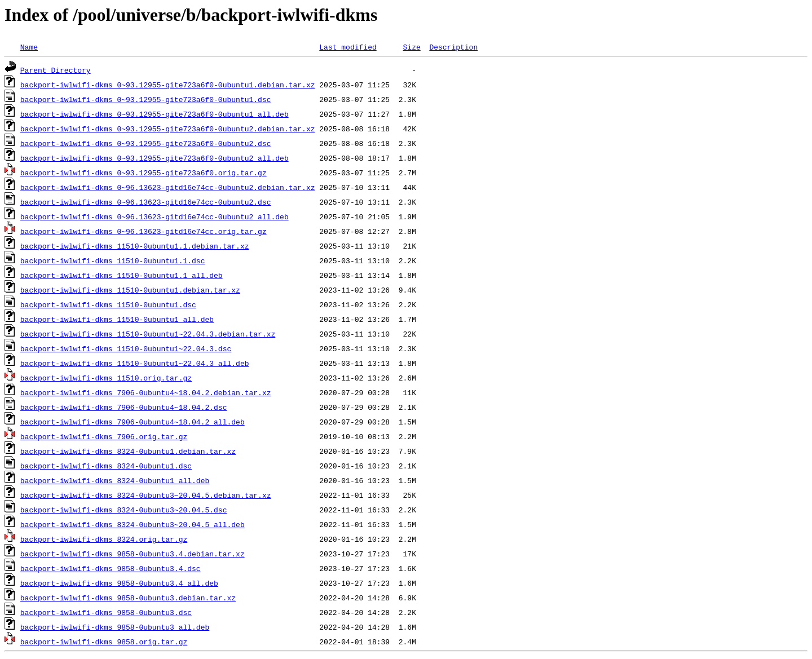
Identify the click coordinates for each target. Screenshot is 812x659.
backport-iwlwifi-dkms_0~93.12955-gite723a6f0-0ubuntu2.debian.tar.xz (168, 129)
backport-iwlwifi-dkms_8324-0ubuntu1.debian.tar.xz (128, 451)
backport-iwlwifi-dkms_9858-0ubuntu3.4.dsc (111, 568)
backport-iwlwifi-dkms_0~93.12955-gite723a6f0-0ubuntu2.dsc (146, 143)
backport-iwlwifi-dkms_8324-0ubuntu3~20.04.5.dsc (124, 510)
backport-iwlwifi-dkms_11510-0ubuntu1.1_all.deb (122, 275)
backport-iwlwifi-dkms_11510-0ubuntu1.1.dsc (113, 260)
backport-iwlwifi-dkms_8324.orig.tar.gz (104, 539)
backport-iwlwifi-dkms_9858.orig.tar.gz (104, 642)
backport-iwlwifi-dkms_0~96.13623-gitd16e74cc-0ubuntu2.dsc (146, 202)
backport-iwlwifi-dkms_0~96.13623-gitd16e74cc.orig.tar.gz (144, 231)
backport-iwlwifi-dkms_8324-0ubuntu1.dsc (106, 466)
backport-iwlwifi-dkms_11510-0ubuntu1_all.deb (117, 319)
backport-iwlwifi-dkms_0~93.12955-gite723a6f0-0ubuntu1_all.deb (155, 114)
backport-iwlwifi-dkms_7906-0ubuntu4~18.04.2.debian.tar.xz (146, 392)
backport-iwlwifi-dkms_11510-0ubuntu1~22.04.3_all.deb (135, 363)
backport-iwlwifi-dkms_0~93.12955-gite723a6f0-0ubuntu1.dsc (146, 99)
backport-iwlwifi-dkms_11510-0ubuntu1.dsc (108, 304)
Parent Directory (56, 70)
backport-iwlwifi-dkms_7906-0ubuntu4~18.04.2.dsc (124, 407)
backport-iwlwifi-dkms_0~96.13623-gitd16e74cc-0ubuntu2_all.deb (155, 216)
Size (411, 47)
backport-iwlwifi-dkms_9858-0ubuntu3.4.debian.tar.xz (133, 554)
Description (453, 47)
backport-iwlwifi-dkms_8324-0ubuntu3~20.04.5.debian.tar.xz (146, 495)
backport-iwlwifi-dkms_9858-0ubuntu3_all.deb (115, 627)
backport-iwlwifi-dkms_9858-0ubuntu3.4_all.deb (119, 583)
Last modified (348, 47)
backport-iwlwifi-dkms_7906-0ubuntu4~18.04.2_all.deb (133, 422)
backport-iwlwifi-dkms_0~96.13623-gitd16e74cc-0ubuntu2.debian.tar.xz (168, 187)
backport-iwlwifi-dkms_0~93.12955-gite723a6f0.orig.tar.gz (144, 173)
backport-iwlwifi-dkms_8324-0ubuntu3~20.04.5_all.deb (133, 524)
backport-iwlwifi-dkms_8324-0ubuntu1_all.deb (115, 480)
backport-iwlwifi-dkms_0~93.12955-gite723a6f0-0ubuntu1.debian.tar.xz (168, 85)
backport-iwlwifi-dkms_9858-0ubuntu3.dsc (106, 612)
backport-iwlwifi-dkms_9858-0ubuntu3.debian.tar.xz (128, 598)
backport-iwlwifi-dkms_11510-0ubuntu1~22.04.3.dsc (126, 348)
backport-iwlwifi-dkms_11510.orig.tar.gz (106, 378)
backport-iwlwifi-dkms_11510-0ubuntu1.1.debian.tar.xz (135, 246)
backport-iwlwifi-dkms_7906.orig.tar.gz (104, 436)
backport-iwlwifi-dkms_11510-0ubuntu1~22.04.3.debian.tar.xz (148, 334)
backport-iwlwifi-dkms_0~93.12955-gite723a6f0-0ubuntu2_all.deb (155, 158)
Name (29, 47)
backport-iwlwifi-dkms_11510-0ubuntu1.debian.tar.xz (130, 290)
